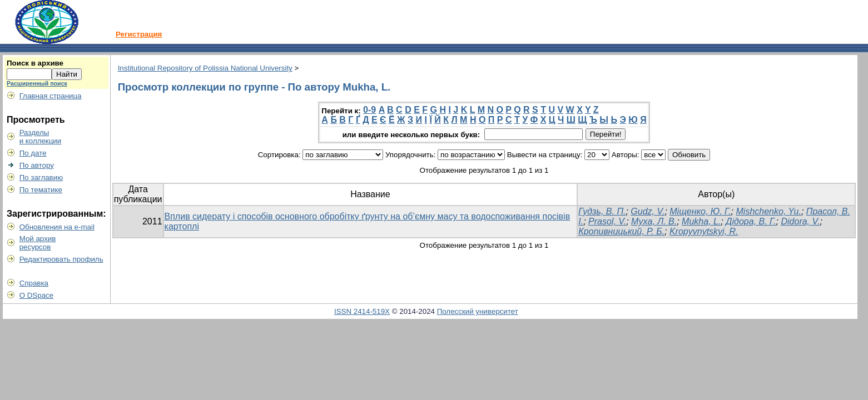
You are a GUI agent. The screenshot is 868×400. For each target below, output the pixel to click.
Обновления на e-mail (57, 227)
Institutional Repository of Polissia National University (205, 68)
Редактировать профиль (61, 259)
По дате (33, 153)
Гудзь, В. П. (602, 211)
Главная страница (51, 96)
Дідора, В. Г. (751, 221)
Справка (34, 283)
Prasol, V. (607, 221)
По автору (37, 165)
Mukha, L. (701, 221)
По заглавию (41, 177)
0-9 (369, 110)
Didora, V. (800, 221)
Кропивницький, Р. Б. (621, 231)
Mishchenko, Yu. (769, 211)
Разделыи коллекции (41, 137)
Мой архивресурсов (38, 243)
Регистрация (139, 34)
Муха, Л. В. (654, 221)
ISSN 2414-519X (362, 311)
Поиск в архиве (35, 63)
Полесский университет (478, 311)
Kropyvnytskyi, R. (704, 231)
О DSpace (37, 295)
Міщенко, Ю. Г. (700, 211)
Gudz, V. (648, 211)
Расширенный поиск (37, 83)
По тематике (41, 190)
